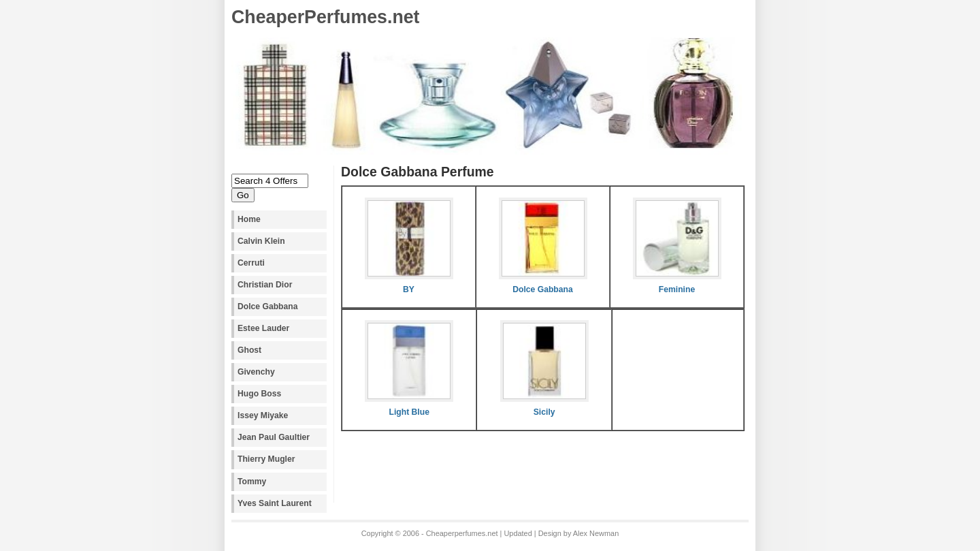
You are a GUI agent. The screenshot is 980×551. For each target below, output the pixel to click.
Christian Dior (265, 285)
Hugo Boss (259, 394)
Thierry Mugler (266, 459)
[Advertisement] (500, 478)
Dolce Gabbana (268, 306)
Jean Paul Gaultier (274, 437)
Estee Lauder (263, 328)
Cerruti (251, 263)
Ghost (249, 350)
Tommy (252, 482)
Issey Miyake (263, 415)
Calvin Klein (261, 241)
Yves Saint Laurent (275, 503)
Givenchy (256, 372)
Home (249, 219)
